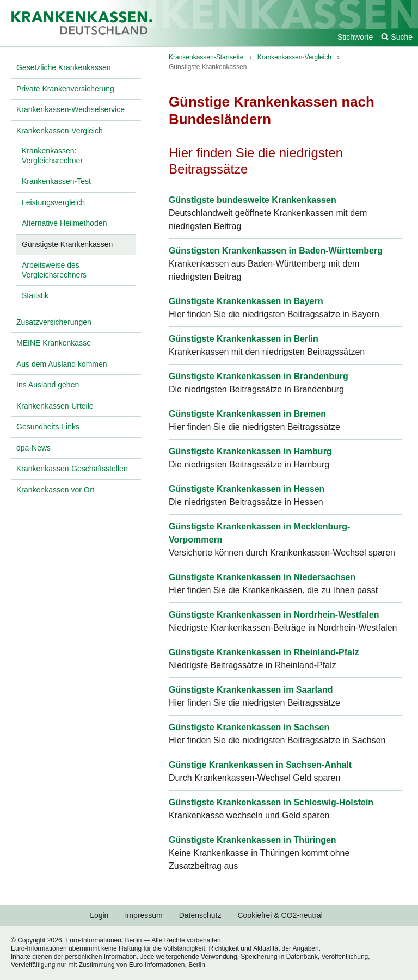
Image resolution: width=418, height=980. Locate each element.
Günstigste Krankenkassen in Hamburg (250, 451)
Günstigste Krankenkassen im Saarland (251, 690)
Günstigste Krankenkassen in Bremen (247, 414)
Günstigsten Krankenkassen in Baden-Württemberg (276, 251)
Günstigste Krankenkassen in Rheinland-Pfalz (264, 652)
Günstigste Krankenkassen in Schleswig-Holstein (271, 802)
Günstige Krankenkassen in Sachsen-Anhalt (260, 765)
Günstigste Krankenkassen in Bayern (246, 301)
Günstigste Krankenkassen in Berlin (244, 339)
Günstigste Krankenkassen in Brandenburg (259, 376)
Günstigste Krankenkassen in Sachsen (249, 727)
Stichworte (355, 37)
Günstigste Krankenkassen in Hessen (247, 489)
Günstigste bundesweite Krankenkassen (253, 200)
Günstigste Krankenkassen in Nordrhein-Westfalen (274, 615)
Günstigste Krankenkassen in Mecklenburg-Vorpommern (259, 533)
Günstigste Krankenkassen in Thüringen (253, 840)
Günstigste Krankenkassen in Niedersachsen (262, 577)
